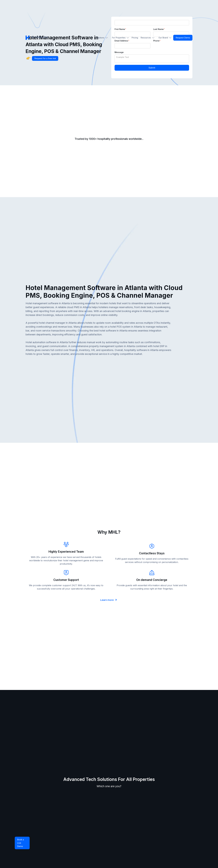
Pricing (135, 38)
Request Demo (183, 38)
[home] (37, 38)
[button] (102, 38)
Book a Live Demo (20, 843)
